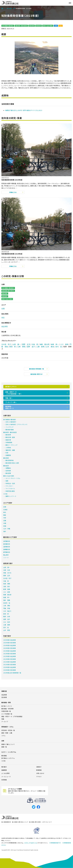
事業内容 (4, 691)
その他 (5, 494)
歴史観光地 (7, 544)
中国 (5, 523)
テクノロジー (9, 486)
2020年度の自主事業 (10, 667)
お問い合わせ (40, 773)
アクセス (39, 777)
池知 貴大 (7, 586)
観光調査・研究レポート (10, 407)
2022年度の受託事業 (10, 659)
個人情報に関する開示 (35, 822)
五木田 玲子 (6, 344)
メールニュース (6, 777)
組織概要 (4, 770)
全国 (56, 26)
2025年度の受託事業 (10, 643)
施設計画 (8, 440)
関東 (5, 515)
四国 (5, 526)
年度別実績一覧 (6, 711)
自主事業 (4, 695)
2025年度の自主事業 (10, 640)
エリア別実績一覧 (7, 714)
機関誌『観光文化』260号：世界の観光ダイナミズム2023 (24, 110)
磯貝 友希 (7, 617)
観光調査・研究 (11, 8)
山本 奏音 (50, 347)
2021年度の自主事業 (10, 662)
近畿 (5, 520)
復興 (7, 481)
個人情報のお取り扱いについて (20, 822)
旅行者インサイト (11, 387)
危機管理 (8, 455)
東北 (5, 512)
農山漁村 (6, 555)
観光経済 (39, 26)
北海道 (5, 510)
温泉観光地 (7, 547)
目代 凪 (59, 347)
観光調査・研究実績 (7, 709)
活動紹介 (39, 767)
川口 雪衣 (7, 622)
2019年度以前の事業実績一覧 (12, 673)
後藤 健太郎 (44, 344)
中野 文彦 (7, 570)
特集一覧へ (9, 398)
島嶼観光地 (7, 549)
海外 (5, 531)
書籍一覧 (4, 747)
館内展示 (4, 767)
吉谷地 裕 (7, 603)
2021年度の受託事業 (10, 665)
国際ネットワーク (11, 496)
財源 (7, 453)
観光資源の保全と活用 (12, 463)
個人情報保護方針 (6, 822)
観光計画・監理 (10, 437)
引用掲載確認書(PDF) (55, 843)
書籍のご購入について (8, 744)
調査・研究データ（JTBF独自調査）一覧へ (14, 393)
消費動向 (8, 468)
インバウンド (10, 427)
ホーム (4, 8)
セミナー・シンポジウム (9, 752)
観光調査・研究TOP (37, 374)
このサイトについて (47, 822)
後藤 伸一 (55, 344)
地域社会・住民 (10, 483)
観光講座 (4, 756)
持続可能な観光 (10, 491)
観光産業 (8, 473)
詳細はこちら (13, 192)
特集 (3, 719)
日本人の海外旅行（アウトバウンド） (17, 424)
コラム (3, 736)
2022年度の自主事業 (10, 656)
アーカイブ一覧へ (11, 402)
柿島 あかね (7, 573)
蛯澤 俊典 (7, 589)
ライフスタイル (10, 489)
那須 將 (13, 347)
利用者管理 (9, 442)
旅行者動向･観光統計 (8, 26)
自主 (61, 26)
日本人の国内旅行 (11, 422)
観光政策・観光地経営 (21, 26)
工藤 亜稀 (40, 347)
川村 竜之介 (7, 611)
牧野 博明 (7, 584)
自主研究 (5, 326)
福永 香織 (7, 600)
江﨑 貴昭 (21, 347)
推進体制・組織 (10, 450)
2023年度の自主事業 (10, 651)
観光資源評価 (10, 460)
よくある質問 (5, 773)
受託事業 (4, 697)
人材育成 (8, 448)
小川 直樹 (64, 344)
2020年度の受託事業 (10, 670)
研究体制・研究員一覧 (8, 730)
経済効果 (8, 471)
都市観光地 (7, 552)
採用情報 (4, 780)
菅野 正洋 (26, 344)
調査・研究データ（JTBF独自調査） (12, 716)
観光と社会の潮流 (48, 26)
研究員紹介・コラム (7, 727)
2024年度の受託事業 (10, 648)
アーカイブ (5, 722)
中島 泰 (35, 344)
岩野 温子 (31, 347)
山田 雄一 (17, 344)
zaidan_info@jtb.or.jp (31, 843)
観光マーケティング (11, 445)
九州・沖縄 (7, 529)
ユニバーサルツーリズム (13, 478)
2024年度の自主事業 (10, 645)
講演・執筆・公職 (7, 733)
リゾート (6, 558)
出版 (3, 741)
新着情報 (39, 770)
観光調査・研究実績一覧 (37, 369)
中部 (5, 518)
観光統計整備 (10, 430)
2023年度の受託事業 (10, 654)
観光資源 (32, 26)
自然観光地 (7, 541)
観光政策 (8, 435)
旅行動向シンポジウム (8, 758)
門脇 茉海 (7, 608)
